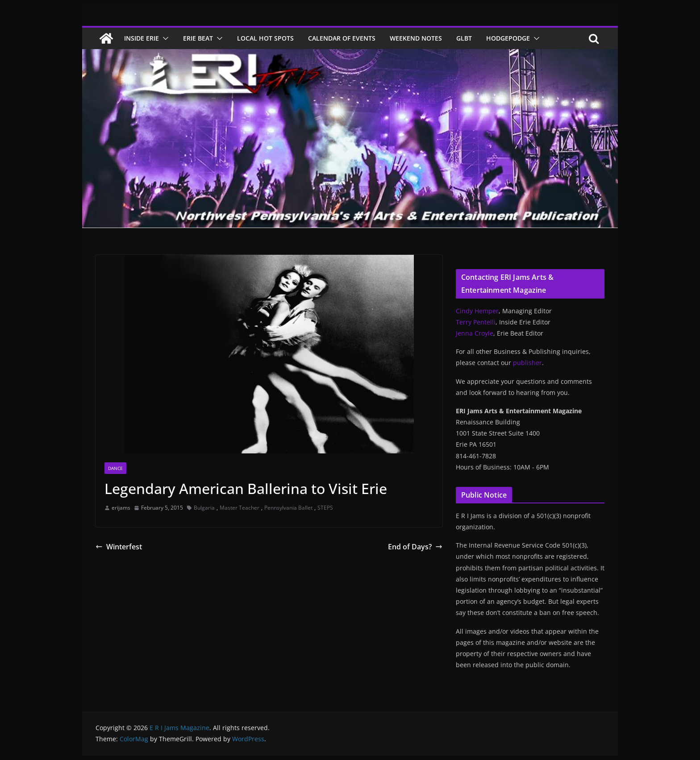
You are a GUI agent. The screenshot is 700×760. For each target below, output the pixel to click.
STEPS (325, 508)
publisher (527, 363)
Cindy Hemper (477, 311)
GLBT (464, 38)
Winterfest (119, 547)
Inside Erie (142, 38)
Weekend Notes (416, 38)
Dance (115, 468)
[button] (164, 38)
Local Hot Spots (265, 38)
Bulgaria (204, 508)
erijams (121, 508)
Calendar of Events (342, 38)
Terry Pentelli (476, 322)
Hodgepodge (508, 38)
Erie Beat (198, 38)
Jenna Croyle (475, 333)
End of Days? (415, 547)
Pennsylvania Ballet (288, 508)
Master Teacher (240, 508)
